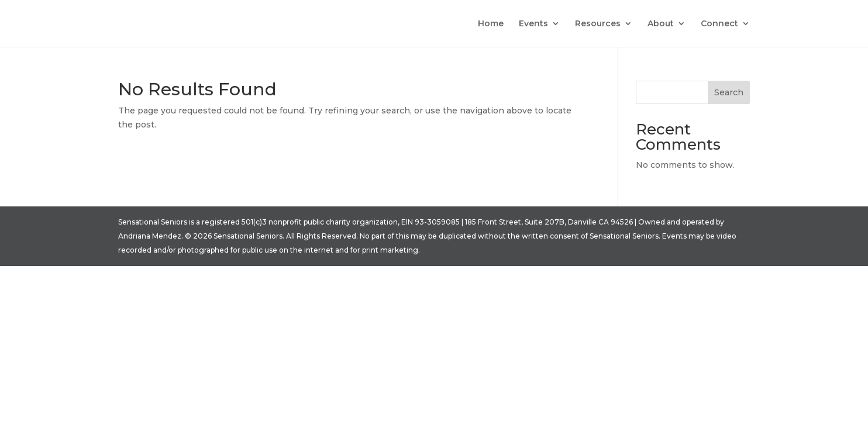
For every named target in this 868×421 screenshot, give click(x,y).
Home (491, 24)
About (661, 24)
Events (533, 24)
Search (729, 92)
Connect (719, 24)
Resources (598, 24)
